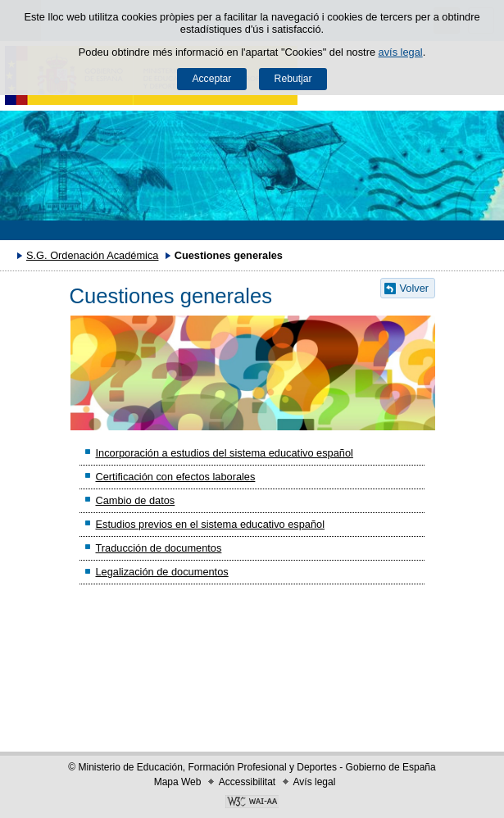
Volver (415, 288)
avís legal (401, 52)
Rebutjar (293, 79)
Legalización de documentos (161, 572)
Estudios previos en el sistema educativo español (210, 524)
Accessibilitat (247, 782)
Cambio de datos (135, 500)
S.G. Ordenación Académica (92, 255)
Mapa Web (178, 782)
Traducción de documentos (158, 548)
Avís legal (315, 782)
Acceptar (211, 79)
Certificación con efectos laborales (175, 477)
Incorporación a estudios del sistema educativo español (224, 453)
